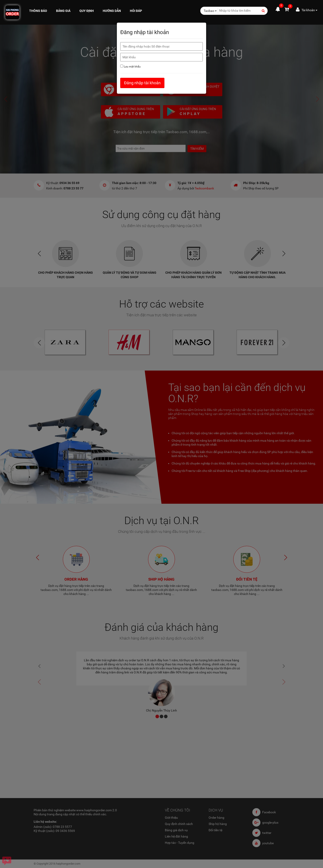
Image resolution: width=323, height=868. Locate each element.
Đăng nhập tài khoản (142, 83)
